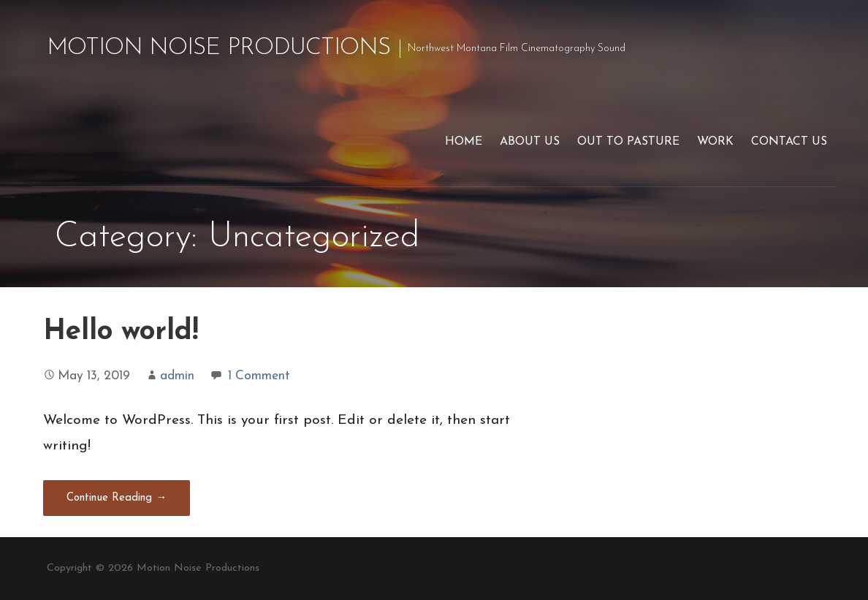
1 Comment (259, 376)
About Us (530, 142)
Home (464, 142)
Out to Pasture (628, 142)
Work (715, 142)
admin (177, 376)
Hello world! (121, 332)
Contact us (789, 142)
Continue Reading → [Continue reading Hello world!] (117, 498)
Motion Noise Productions (218, 48)
